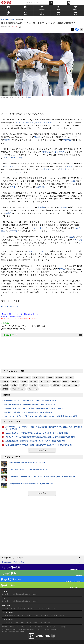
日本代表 (5, 594)
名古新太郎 (60, 152)
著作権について (14, 627)
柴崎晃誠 (67, 140)
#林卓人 (14, 385)
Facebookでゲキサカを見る (12, 562)
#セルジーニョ (33, 389)
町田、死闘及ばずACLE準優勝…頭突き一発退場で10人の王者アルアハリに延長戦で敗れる (39, 445)
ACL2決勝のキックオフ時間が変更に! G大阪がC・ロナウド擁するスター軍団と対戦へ (37, 433)
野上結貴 (63, 169)
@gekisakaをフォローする (12, 558)
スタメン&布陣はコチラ (12, 158)
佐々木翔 (14, 187)
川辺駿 (72, 181)
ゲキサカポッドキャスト (49, 608)
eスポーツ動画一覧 (59, 615)
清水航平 (41, 207)
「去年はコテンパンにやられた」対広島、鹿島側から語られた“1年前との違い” (34, 408)
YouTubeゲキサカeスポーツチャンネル (30, 608)
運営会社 (23, 627)
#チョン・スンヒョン (18, 389)
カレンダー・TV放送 (32, 622)
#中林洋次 (23, 385)
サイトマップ (32, 627)
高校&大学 (20, 594)
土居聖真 (28, 97)
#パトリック (44, 385)
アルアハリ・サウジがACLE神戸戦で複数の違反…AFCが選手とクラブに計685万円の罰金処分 (40, 437)
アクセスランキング (19, 622)
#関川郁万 (5, 389)
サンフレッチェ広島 (25, 123)
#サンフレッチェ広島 (8, 378)
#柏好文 (50, 378)
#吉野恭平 (15, 381)
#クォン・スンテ (39, 378)
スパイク (36, 594)
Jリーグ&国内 (12, 594)
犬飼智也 (79, 240)
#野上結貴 (34, 381)
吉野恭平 (8, 140)
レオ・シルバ (40, 228)
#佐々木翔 (69, 378)
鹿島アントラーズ (44, 123)
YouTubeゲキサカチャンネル (10, 608)
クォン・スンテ (15, 172)
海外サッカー (28, 594)
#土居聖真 (59, 378)
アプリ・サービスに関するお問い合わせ (47, 629)
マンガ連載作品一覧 (22, 615)
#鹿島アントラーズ (24, 378)
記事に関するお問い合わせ (27, 629)
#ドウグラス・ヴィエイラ (71, 385)
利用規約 (41, 627)
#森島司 (66, 381)
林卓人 (62, 269)
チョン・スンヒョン (13, 166)
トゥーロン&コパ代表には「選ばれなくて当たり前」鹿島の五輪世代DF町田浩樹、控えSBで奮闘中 (41, 416)
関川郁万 (71, 166)
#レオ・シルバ (45, 381)
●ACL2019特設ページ (11, 307)
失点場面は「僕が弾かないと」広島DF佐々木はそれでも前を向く (28, 412)
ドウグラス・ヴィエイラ (39, 251)
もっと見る (42, 450)
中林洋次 (14, 231)
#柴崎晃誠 (5, 385)
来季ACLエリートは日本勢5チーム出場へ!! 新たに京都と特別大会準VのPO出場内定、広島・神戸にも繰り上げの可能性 (44, 428)
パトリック (63, 207)
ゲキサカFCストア (7, 622)
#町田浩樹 (56, 381)
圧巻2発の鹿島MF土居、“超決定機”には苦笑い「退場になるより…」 (30, 405)
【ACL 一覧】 (14, 27)
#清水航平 (75, 381)
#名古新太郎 (56, 385)
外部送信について (65, 627)
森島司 (47, 169)
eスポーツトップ (34, 615)
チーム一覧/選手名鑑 (44, 622)
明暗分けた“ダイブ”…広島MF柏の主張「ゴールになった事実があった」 (31, 401)
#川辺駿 (24, 381)
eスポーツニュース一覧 (46, 615)
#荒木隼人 (34, 385)
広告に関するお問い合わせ (9, 629)
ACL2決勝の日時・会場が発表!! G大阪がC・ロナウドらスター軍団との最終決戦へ (36, 441)
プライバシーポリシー (52, 627)
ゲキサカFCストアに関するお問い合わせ (13, 632)
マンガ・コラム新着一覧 (9, 615)
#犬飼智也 (5, 381)
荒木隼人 (38, 137)
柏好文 (71, 237)
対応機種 (5, 627)
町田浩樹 (46, 152)
